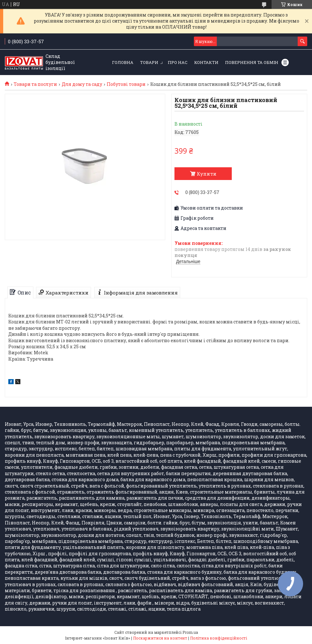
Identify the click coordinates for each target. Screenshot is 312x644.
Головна (123, 62)
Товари (149, 62)
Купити (207, 174)
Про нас (178, 62)
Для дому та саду (82, 84)
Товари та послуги (35, 84)
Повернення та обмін (252, 62)
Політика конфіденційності (219, 638)
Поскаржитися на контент (160, 638)
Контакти (206, 62)
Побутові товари (126, 84)
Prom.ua (190, 632)
